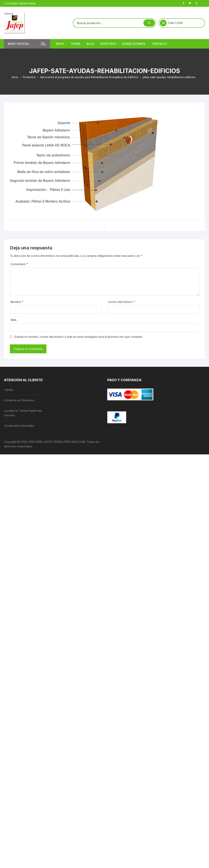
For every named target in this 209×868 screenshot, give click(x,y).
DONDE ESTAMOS (134, 44)
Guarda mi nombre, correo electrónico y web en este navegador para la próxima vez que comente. (78, 337)
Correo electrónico (121, 302)
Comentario (19, 264)
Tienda (75, 44)
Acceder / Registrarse (20, 4)
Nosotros (110, 44)
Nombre (17, 302)
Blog (90, 44)
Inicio (60, 44)
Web (13, 320)
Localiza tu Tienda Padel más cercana (23, 413)
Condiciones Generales (19, 426)
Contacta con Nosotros (19, 400)
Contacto (159, 44)
